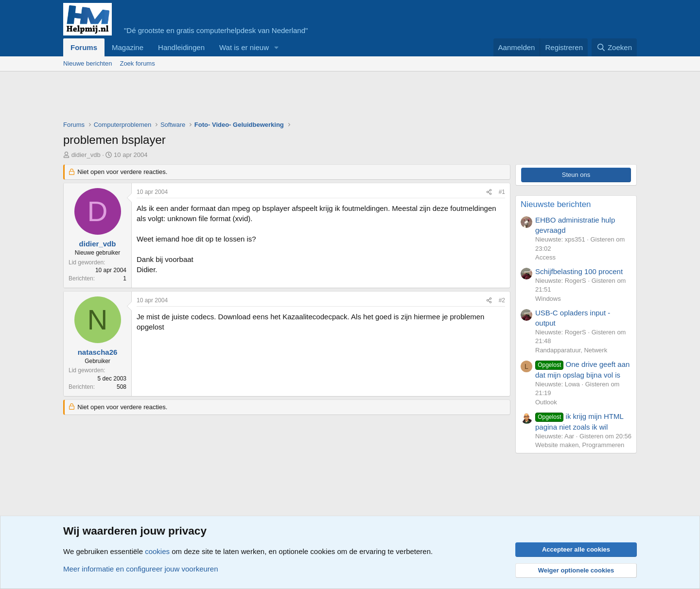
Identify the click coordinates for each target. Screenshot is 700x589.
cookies (157, 551)
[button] (277, 47)
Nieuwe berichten (87, 63)
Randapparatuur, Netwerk (571, 350)
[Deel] (489, 192)
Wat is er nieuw (244, 47)
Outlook (546, 402)
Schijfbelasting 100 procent (579, 271)
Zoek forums (137, 63)
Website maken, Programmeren (580, 445)
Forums (84, 47)
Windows (548, 299)
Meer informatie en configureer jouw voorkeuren (141, 569)
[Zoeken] (614, 47)
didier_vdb (86, 155)
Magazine (128, 47)
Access (545, 257)
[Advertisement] (240, 98)
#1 (502, 192)
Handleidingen (181, 47)
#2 (502, 300)
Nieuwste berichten (556, 204)
